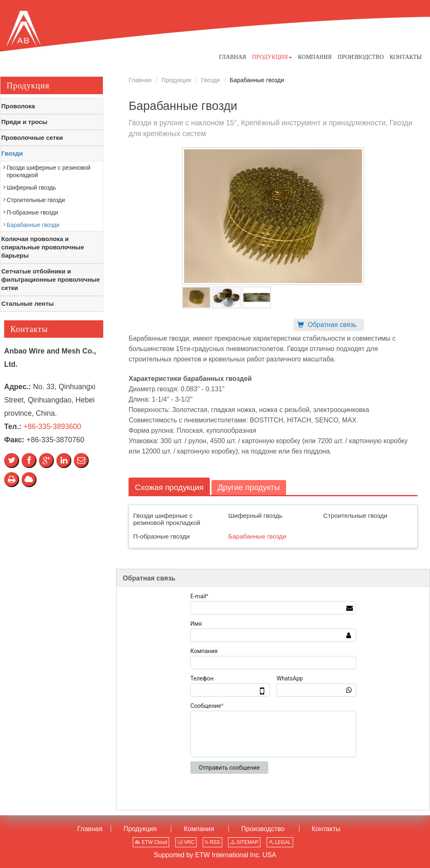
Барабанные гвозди (257, 536)
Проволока (18, 106)
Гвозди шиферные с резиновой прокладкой (167, 519)
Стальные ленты (28, 304)
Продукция (176, 80)
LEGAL (280, 842)
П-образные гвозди (161, 536)
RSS (213, 842)
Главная (140, 80)
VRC (186, 842)
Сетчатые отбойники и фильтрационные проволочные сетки (51, 279)
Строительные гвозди (356, 516)
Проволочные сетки (32, 138)
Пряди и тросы (24, 122)
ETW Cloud (151, 842)
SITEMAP (244, 842)
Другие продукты (249, 487)
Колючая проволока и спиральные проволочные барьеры (43, 247)
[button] (272, 57)
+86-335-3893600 (52, 427)
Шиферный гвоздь (255, 516)
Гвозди (210, 80)
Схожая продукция (169, 487)
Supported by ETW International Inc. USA (215, 855)
